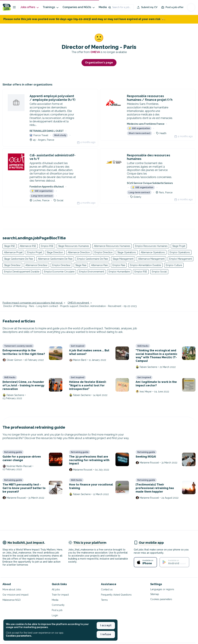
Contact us (107, 589)
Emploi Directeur (61, 265)
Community (58, 605)
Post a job (57, 610)
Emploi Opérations (180, 252)
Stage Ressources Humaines (74, 246)
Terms (104, 600)
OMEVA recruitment (79, 303)
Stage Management (123, 259)
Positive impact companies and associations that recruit (33, 303)
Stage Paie (81, 265)
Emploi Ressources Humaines (151, 246)
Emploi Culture (174, 265)
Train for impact (60, 595)
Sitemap (155, 594)
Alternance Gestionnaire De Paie (55, 259)
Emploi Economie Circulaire (59, 272)
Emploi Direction (104, 252)
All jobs (56, 589)
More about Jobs (12, 589)
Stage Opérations (127, 252)
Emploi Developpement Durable (22, 272)
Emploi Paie (119, 265)
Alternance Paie (99, 265)
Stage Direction (55, 252)
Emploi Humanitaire (119, 272)
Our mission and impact (15, 595)
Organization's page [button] (99, 63)
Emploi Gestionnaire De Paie (93, 259)
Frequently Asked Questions (116, 595)
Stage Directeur (12, 265)
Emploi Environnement (92, 272)
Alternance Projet (13, 252)
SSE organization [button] (139, 128)
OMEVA (96, 52)
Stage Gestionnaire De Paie (19, 259)
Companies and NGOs (79, 7)
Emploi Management (181, 259)
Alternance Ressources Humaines (112, 246)
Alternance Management (151, 259)
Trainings (51, 7)
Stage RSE (9, 246)
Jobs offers (30, 7)
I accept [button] (106, 625)
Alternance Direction (79, 252)
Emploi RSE (47, 246)
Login (55, 615)
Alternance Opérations (153, 252)
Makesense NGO (12, 600)
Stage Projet (179, 246)
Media (105, 7)
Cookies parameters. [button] (19, 636)
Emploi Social (159, 272)
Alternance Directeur (36, 265)
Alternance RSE (28, 246)
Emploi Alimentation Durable (145, 265)
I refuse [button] (106, 634)
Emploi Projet (35, 252)
